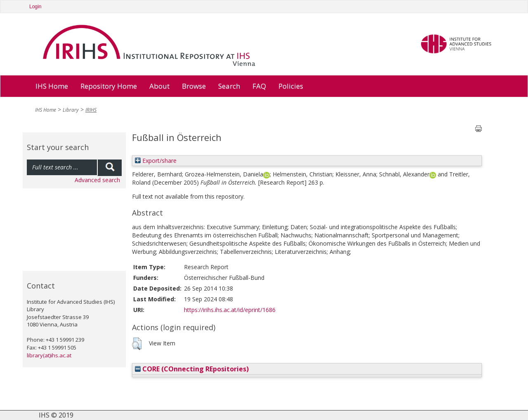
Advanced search (97, 180)
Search (229, 86)
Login (35, 7)
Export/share (156, 161)
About (159, 86)
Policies (291, 86)
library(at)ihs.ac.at (49, 355)
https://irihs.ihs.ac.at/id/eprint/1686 (230, 310)
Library (71, 110)
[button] (137, 344)
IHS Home (52, 86)
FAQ (259, 86)
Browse (194, 86)
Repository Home (109, 86)
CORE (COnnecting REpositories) (192, 369)
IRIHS (91, 110)
